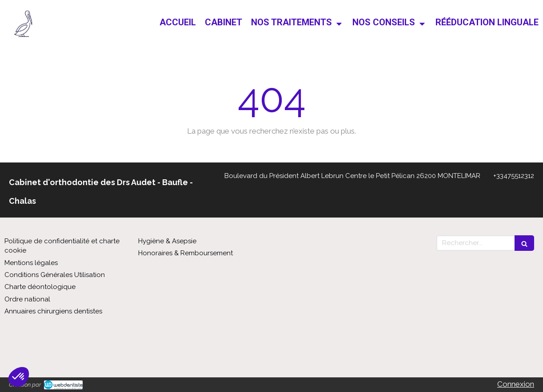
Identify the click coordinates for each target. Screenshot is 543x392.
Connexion (516, 384)
